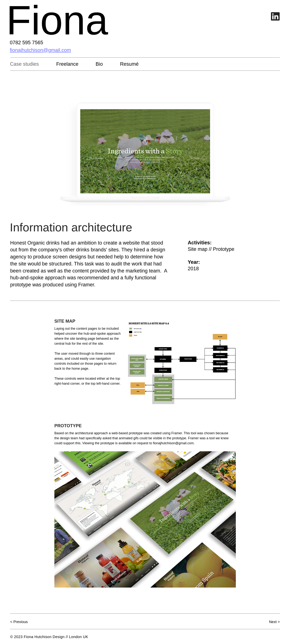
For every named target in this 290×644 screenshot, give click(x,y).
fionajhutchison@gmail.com (173, 443)
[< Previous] (23, 622)
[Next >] (267, 622)
